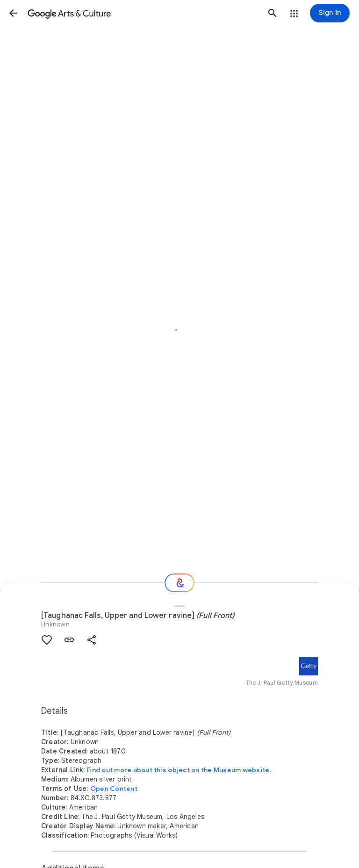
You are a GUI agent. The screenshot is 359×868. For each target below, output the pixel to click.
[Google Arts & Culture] (143, 13)
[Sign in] (330, 13)
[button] (13, 13)
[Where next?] (179, 583)
